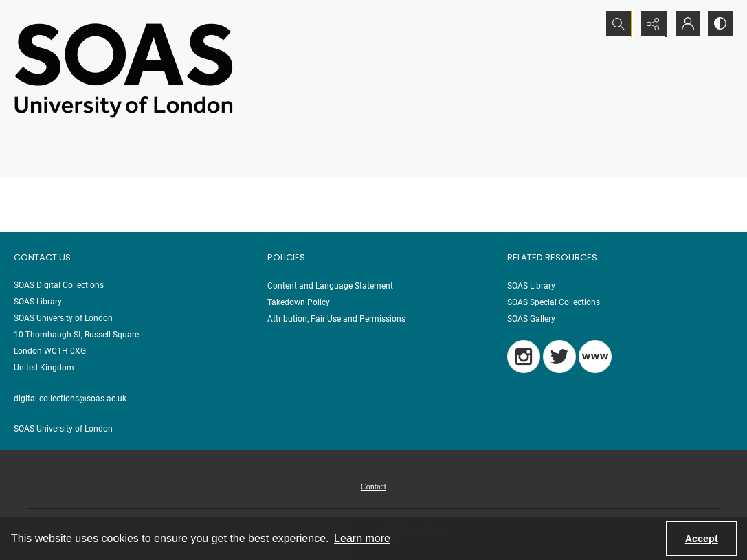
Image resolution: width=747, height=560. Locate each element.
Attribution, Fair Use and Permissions (336, 319)
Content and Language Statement (330, 286)
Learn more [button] (362, 538)
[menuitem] (373, 486)
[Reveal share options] (651, 24)
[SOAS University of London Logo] (124, 70)
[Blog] (595, 357)
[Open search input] (616, 24)
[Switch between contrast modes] (720, 24)
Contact (373, 486)
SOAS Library (531, 286)
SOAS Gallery (531, 319)
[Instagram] (524, 357)
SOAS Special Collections (554, 302)
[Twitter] (559, 357)
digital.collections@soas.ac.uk (70, 399)
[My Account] (685, 24)
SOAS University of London (63, 429)
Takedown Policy (299, 302)
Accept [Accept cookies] (702, 539)
